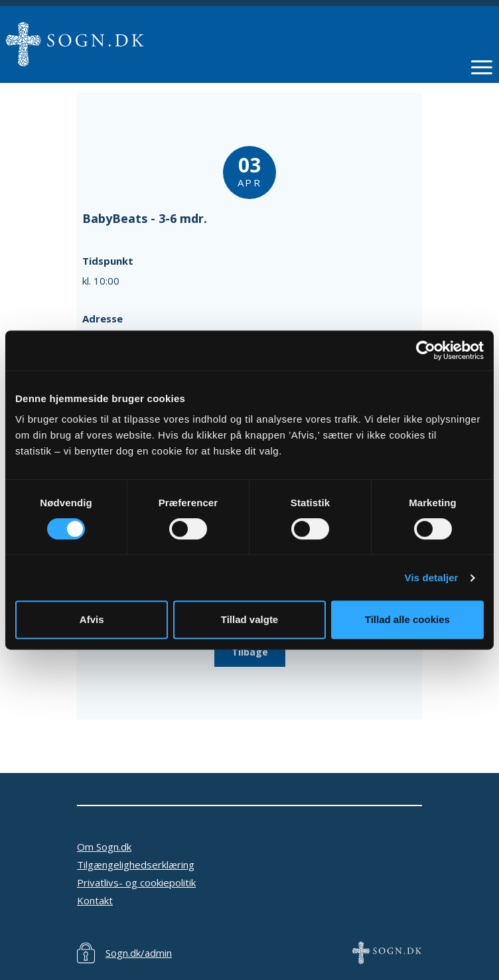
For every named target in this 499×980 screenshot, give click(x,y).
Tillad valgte (249, 619)
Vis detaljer (432, 578)
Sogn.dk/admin (139, 953)
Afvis (92, 619)
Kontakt (95, 900)
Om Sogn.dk (104, 847)
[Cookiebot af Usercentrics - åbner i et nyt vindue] (426, 350)
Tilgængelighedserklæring (136, 865)
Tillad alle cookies (407, 619)
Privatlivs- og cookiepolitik (136, 882)
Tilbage (250, 652)
